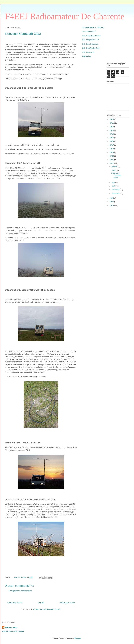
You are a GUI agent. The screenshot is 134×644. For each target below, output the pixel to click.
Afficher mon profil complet (13, 631)
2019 (112, 152)
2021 (112, 160)
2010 (112, 119)
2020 (112, 156)
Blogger (78, 638)
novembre (116, 190)
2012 (112, 127)
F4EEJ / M (87, 56)
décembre (116, 193)
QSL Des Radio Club (91, 48)
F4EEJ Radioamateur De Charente (65, 16)
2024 (112, 202)
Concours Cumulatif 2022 (116, 176)
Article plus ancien (67, 603)
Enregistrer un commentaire (20, 591)
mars (114, 170)
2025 (112, 205)
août (114, 186)
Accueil (41, 603)
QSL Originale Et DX (91, 40)
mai (114, 182)
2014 (112, 134)
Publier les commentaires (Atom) (47, 609)
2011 (112, 123)
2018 (112, 149)
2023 (112, 198)
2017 (112, 145)
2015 (112, 138)
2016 (112, 141)
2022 (112, 163)
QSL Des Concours (90, 44)
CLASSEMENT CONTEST (93, 28)
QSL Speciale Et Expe (91, 36)
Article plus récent (15, 603)
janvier (115, 166)
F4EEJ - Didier (11, 627)
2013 (112, 130)
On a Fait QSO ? (89, 32)
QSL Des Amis (88, 52)
